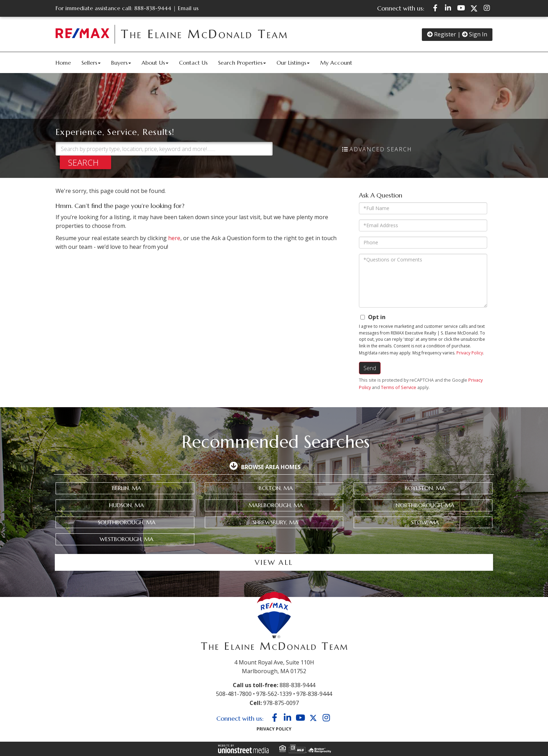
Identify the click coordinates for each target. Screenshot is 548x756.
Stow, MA (425, 522)
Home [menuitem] (63, 63)
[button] (85, 162)
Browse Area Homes (271, 467)
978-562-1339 (274, 694)
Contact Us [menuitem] (193, 63)
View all (274, 563)
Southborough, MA (127, 522)
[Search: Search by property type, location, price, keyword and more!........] (164, 149)
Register (442, 34)
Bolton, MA (276, 488)
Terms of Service (399, 387)
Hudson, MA (127, 505)
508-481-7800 (234, 694)
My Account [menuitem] (336, 63)
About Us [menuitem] (155, 63)
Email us (188, 8)
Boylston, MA (425, 488)
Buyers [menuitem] (121, 63)
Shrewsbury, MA (276, 522)
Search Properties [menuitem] (242, 63)
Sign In (475, 34)
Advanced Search (381, 149)
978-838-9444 (314, 694)
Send (370, 368)
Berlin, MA (127, 488)
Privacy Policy (470, 353)
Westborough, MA (127, 539)
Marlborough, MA (276, 505)
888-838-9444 (153, 8)
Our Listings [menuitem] (293, 63)
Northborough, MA (425, 505)
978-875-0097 (281, 703)
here (174, 238)
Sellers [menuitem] (91, 63)
